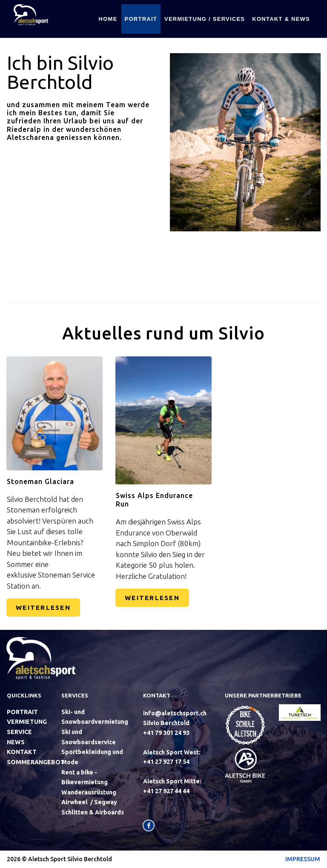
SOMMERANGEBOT (35, 762)
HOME (108, 19)
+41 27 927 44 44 (167, 791)
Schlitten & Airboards (92, 809)
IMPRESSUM (303, 859)
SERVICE (19, 733)
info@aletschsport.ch (174, 715)
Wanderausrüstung (89, 790)
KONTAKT (21, 752)
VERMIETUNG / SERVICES (205, 19)
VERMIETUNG (27, 723)
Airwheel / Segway (89, 800)
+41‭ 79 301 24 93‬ (166, 734)
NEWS (16, 743)
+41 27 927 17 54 (166, 763)
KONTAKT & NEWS (281, 19)
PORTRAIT (141, 19)
